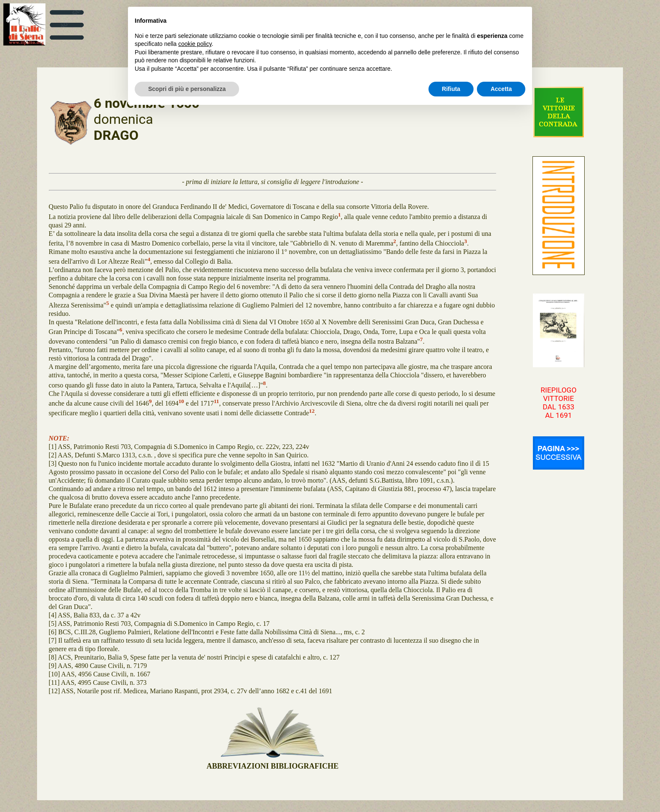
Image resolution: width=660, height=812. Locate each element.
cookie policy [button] (195, 44)
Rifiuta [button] (451, 89)
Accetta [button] (501, 89)
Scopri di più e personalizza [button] (187, 89)
